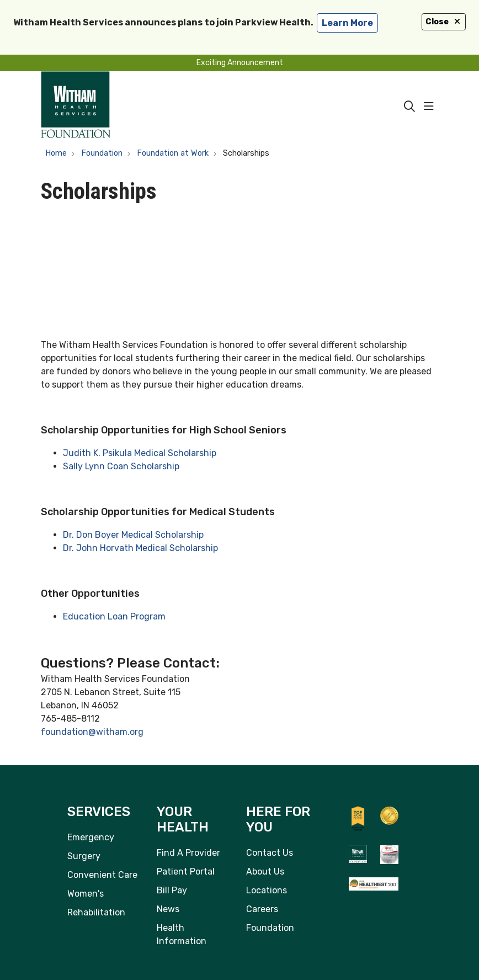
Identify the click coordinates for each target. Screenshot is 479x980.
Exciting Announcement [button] (240, 63)
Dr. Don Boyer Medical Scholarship (133, 535)
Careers (262, 909)
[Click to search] (409, 107)
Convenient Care (102, 875)
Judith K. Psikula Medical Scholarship (140, 453)
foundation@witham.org (92, 732)
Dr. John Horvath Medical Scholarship (140, 548)
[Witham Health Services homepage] (76, 107)
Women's (86, 894)
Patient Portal (186, 872)
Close (444, 22)
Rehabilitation (96, 912)
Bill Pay (172, 890)
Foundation (270, 928)
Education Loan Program (114, 616)
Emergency (91, 837)
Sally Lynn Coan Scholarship (121, 466)
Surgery (84, 856)
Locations (267, 890)
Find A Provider (188, 853)
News (168, 909)
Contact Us (270, 853)
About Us (265, 872)
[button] (431, 107)
